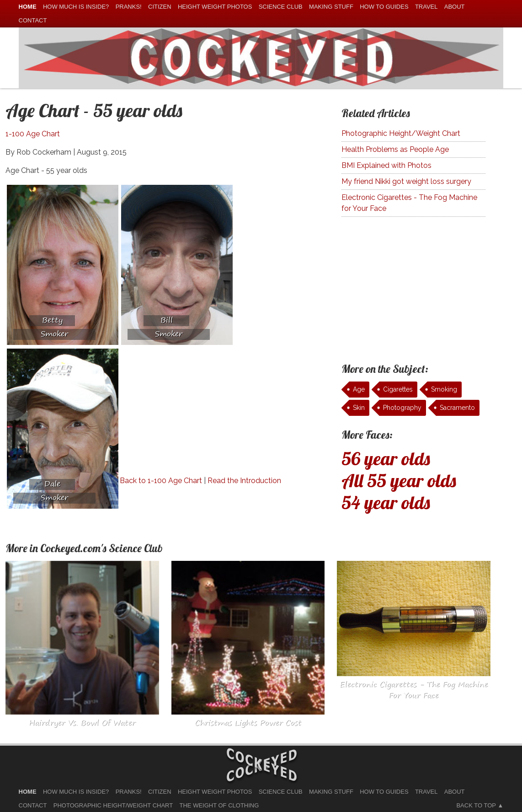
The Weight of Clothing (219, 805)
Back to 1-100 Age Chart (161, 481)
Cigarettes (398, 389)
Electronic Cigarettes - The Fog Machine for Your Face (409, 203)
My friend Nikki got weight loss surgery (406, 181)
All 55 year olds (399, 480)
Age (359, 389)
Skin (359, 408)
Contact (33, 20)
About (455, 7)
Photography (402, 408)
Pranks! (129, 7)
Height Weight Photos (215, 7)
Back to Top (476, 805)
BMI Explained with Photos (386, 165)
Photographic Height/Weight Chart (401, 133)
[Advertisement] (197, 411)
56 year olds (386, 458)
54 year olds (386, 502)
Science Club (281, 7)
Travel (426, 7)
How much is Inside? (76, 7)
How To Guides (384, 7)
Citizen (160, 7)
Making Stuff (331, 7)
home (28, 7)
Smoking (444, 389)
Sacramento (457, 408)
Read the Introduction (244, 481)
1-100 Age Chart (33, 134)
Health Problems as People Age (395, 149)
